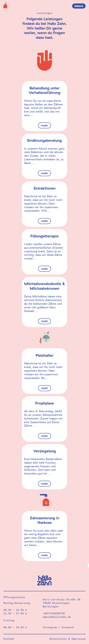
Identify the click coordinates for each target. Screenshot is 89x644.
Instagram (50, 627)
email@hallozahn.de (57, 617)
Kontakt (9, 639)
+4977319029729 (54, 613)
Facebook (68, 627)
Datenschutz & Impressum (68, 639)
